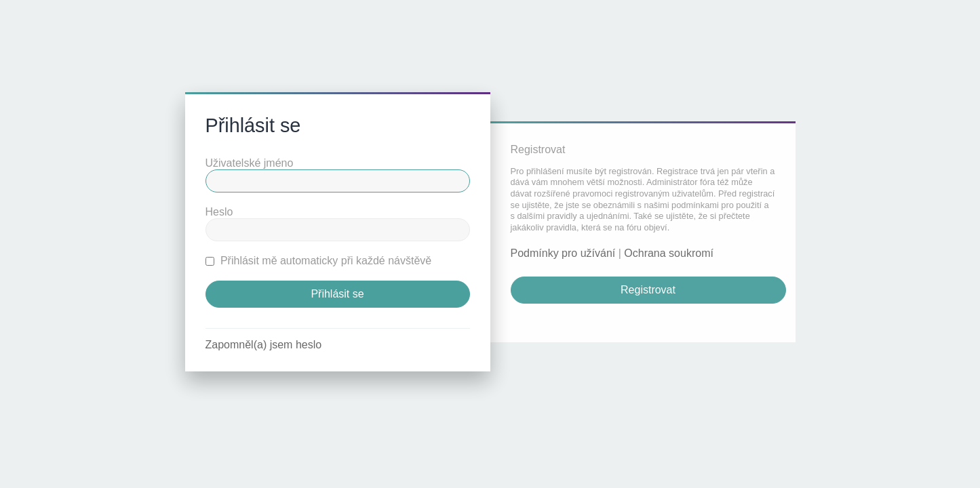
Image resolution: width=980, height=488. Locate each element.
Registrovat (648, 290)
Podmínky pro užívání (563, 253)
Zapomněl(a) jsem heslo (264, 345)
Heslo (219, 212)
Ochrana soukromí (669, 253)
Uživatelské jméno (250, 163)
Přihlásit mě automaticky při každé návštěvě (319, 261)
